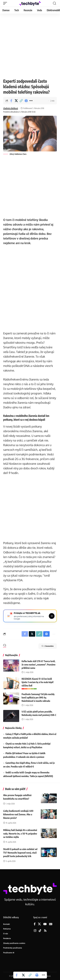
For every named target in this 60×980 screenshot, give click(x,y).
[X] (39, 924)
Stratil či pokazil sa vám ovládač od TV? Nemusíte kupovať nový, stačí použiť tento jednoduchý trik (20, 853)
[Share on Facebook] (11, 101)
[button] (6, 3)
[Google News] (51, 924)
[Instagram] (35, 931)
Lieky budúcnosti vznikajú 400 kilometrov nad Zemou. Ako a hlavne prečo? (18, 814)
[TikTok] (40, 931)
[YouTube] (45, 924)
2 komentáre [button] (48, 646)
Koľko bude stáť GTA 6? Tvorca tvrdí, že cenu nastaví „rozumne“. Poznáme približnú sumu (38, 665)
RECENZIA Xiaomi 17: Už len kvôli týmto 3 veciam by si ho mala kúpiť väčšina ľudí (38, 682)
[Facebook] (35, 924)
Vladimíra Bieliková (11, 108)
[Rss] (45, 931)
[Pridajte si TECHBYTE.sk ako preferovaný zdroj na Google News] (30, 616)
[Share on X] (16, 101)
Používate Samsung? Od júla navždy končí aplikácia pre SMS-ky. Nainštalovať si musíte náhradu (38, 698)
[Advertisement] (30, 45)
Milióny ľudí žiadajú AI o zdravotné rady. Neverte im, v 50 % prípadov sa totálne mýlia (20, 834)
